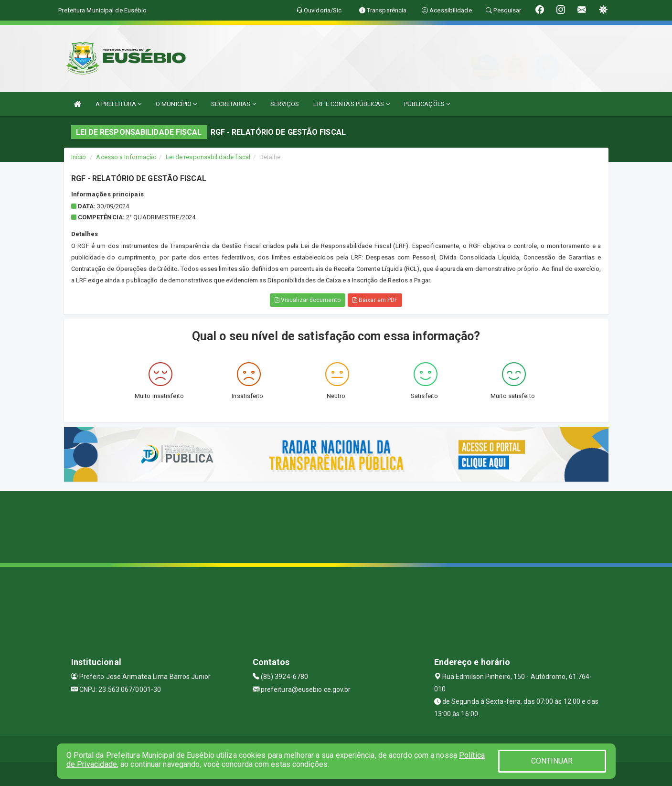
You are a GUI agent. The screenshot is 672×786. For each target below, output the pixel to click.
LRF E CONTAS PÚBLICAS (351, 104)
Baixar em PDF (375, 300)
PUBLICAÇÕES (427, 104)
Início (79, 157)
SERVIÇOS (285, 104)
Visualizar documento (308, 300)
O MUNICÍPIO (176, 104)
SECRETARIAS (233, 104)
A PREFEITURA (118, 104)
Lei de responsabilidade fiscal (208, 157)
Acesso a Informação (126, 157)
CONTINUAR (552, 761)
